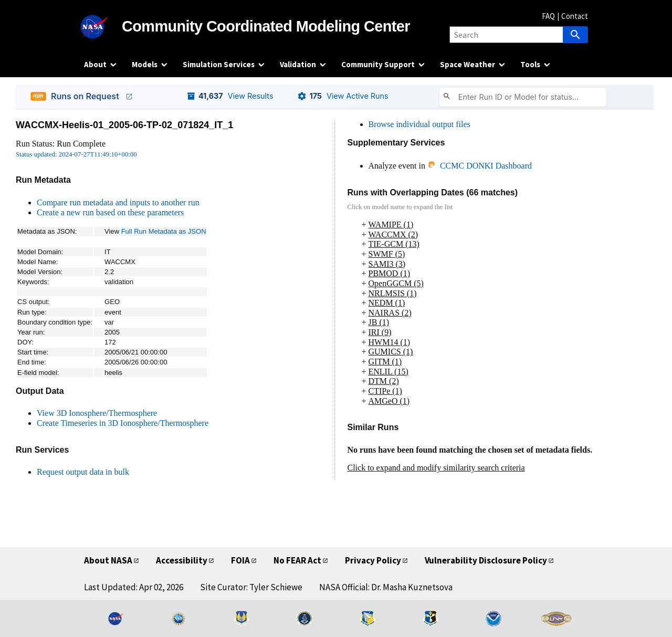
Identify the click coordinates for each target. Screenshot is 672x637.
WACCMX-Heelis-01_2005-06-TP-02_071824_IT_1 (124, 125)
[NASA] (103, 27)
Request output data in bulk (83, 472)
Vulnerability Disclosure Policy (486, 560)
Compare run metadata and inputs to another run (118, 202)
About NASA (108, 560)
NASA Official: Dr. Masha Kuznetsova (386, 587)
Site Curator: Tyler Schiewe (251, 587)
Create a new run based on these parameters (110, 212)
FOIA (240, 560)
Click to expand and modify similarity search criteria (436, 468)
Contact (575, 16)
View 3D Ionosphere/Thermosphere (97, 413)
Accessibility (182, 560)
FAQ (548, 16)
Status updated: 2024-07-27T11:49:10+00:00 (76, 154)
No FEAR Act (297, 560)
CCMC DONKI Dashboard (480, 166)
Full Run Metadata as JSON (164, 231)
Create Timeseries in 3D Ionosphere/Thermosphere (123, 423)
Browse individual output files (419, 124)
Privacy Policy (373, 560)
